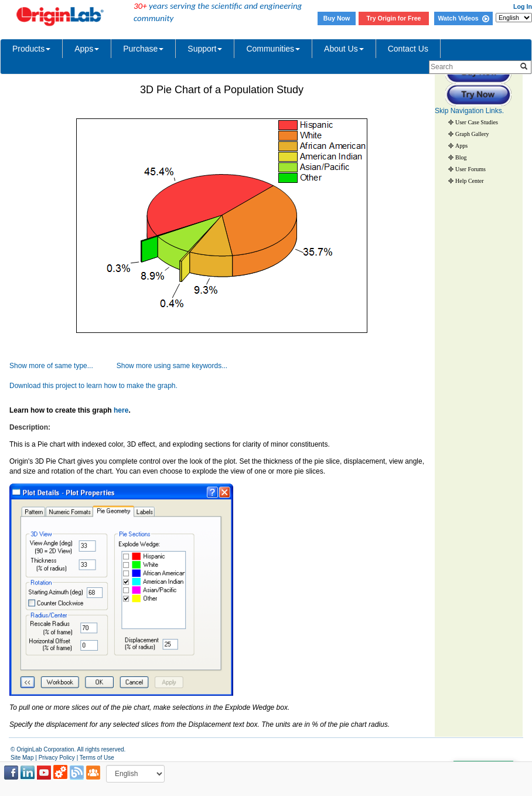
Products (31, 49)
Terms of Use (97, 758)
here (121, 410)
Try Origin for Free (394, 18)
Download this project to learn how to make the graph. (93, 386)
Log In (523, 6)
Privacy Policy (57, 758)
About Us (344, 49)
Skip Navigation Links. (469, 111)
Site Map (22, 758)
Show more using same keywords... (172, 366)
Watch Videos (463, 18)
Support (205, 49)
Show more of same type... (51, 366)
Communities (273, 49)
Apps (87, 49)
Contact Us (408, 49)
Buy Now (337, 18)
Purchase (143, 49)
